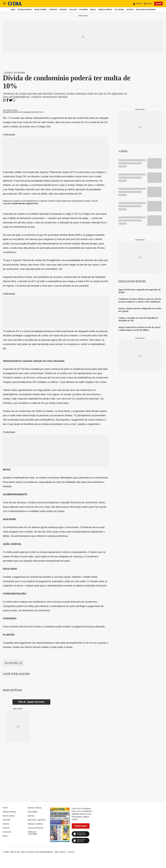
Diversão (53, 10)
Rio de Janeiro (40, 10)
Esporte (63, 10)
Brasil (93, 10)
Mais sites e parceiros (146, 10)
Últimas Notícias (25, 10)
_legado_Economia (14, 73)
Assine (158, 4)
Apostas (130, 10)
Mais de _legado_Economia (31, 702)
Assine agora (81, 826)
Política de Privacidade (32, 833)
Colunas (73, 10)
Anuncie (71, 852)
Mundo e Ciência (105, 10)
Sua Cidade (119, 10)
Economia (84, 10)
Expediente (48, 852)
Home (13, 10)
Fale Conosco (60, 852)
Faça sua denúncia (35, 828)
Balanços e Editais (35, 824)
